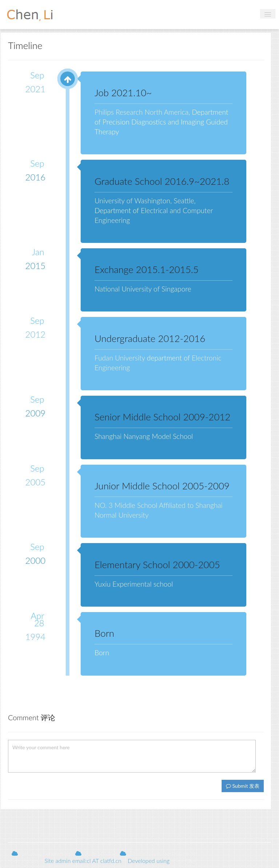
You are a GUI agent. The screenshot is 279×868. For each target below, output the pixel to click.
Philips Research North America (141, 112)
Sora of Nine (101, 853)
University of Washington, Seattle (144, 201)
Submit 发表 (243, 786)
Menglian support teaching (163, 853)
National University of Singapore (143, 289)
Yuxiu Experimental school (134, 584)
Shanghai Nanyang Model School (144, 436)
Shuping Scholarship (46, 853)
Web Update (24, 861)
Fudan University (120, 358)
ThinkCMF (184, 861)
